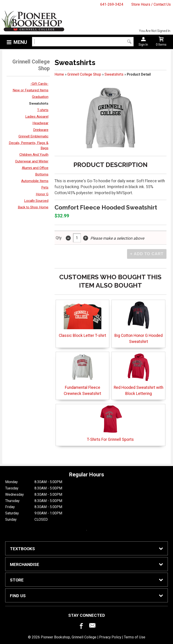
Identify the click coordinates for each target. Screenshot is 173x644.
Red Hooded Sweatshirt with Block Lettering (139, 374)
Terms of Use (135, 637)
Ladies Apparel (37, 117)
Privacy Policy (110, 637)
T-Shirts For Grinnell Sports (110, 423)
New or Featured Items (31, 90)
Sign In (143, 45)
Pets (45, 187)
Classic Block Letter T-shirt (82, 319)
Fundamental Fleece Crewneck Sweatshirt (82, 374)
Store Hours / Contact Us (151, 4)
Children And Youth (34, 155)
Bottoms (42, 174)
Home (59, 74)
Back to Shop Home (33, 207)
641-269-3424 (112, 4)
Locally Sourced (36, 201)
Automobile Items (35, 181)
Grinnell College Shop (84, 74)
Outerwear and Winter (32, 161)
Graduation (40, 97)
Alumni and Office (35, 168)
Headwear (40, 123)
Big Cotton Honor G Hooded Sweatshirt (139, 322)
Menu (20, 42)
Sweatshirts (39, 104)
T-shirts (43, 110)
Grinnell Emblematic (33, 136)
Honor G (42, 194)
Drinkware (41, 130)
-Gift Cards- (39, 84)
